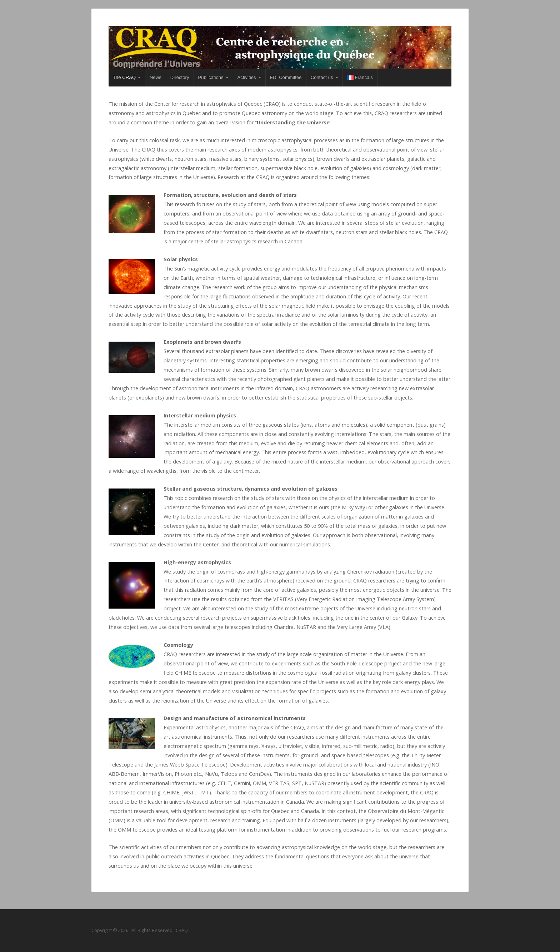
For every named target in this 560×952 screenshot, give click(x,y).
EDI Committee (286, 77)
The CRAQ (124, 77)
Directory (180, 77)
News (156, 77)
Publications (211, 77)
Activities (247, 77)
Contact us (322, 77)
